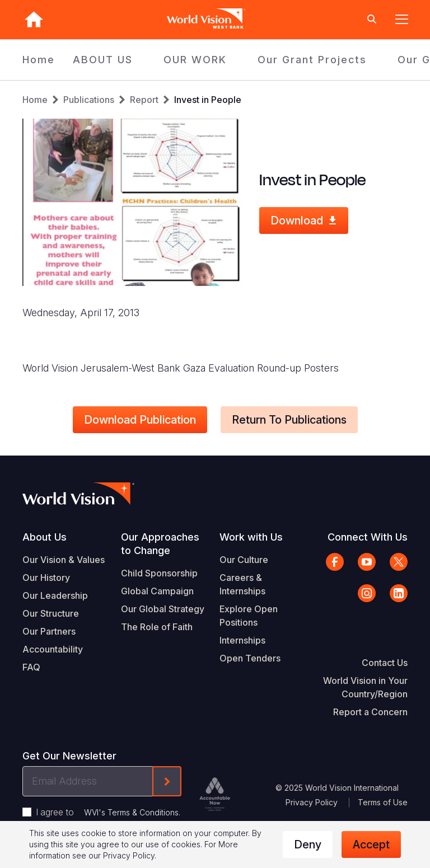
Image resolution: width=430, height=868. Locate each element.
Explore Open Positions (249, 616)
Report (144, 100)
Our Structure (51, 613)
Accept (371, 844)
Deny (308, 844)
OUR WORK (195, 60)
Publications (89, 100)
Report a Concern (370, 712)
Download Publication (140, 420)
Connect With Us (368, 537)
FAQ (31, 667)
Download (297, 220)
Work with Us (251, 537)
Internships (242, 640)
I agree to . (108, 812)
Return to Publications (289, 420)
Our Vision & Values (64, 560)
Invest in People (208, 100)
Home (39, 60)
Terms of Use (383, 802)
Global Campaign (157, 591)
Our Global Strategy (163, 609)
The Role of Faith (157, 627)
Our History (46, 578)
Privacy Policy (312, 802)
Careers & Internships (242, 584)
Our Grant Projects (312, 60)
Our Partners (49, 631)
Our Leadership (55, 595)
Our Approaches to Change (160, 544)
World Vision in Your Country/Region (365, 687)
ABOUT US (103, 60)
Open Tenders (250, 658)
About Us (45, 537)
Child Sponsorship (159, 573)
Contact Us (385, 663)
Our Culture (244, 560)
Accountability (53, 649)
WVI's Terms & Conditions (131, 812)
